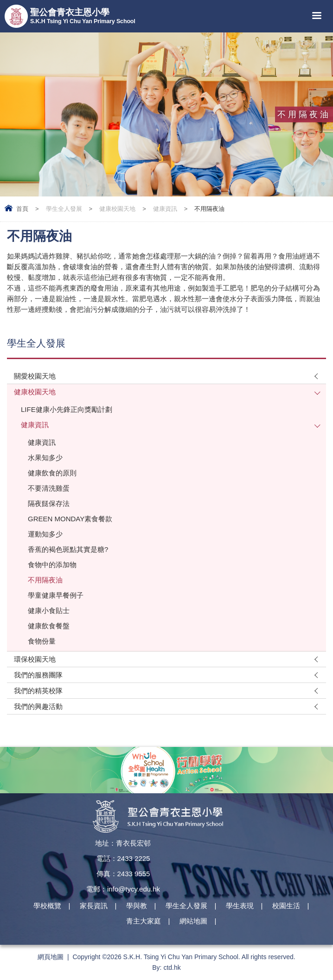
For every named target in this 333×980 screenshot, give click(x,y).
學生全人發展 (64, 209)
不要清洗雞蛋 (49, 488)
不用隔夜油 (45, 580)
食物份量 (42, 641)
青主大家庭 (144, 921)
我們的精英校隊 (38, 691)
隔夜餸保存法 (49, 503)
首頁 (22, 209)
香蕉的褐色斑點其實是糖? (68, 549)
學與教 (137, 906)
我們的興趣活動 (38, 706)
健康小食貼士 (49, 610)
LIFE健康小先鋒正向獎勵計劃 (67, 409)
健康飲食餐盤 (49, 626)
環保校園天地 (35, 659)
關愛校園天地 (35, 376)
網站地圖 (193, 921)
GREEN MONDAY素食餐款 (70, 519)
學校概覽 (47, 906)
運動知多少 (45, 534)
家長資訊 (94, 906)
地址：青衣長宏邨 (123, 843)
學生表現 (240, 906)
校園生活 (286, 906)
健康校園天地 (117, 209)
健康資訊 (165, 209)
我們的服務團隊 (38, 675)
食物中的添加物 (52, 565)
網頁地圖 (51, 957)
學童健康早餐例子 (56, 595)
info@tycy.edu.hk (134, 889)
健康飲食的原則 (52, 473)
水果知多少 (45, 458)
